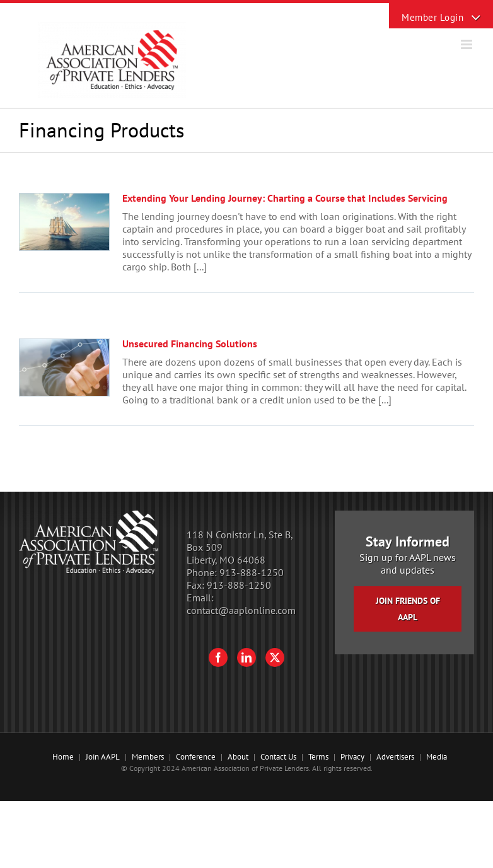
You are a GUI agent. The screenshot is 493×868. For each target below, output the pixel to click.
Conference (196, 757)
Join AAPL (103, 757)
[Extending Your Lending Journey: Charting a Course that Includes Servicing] (64, 222)
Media (437, 757)
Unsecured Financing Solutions (190, 344)
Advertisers (395, 757)
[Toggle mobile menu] (467, 44)
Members (148, 757)
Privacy (352, 757)
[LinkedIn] (246, 657)
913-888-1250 (252, 572)
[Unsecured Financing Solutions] (64, 367)
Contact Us (278, 757)
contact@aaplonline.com (241, 610)
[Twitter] (275, 657)
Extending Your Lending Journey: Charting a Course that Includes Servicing (285, 198)
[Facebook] (218, 657)
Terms (318, 757)
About (238, 757)
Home (63, 757)
